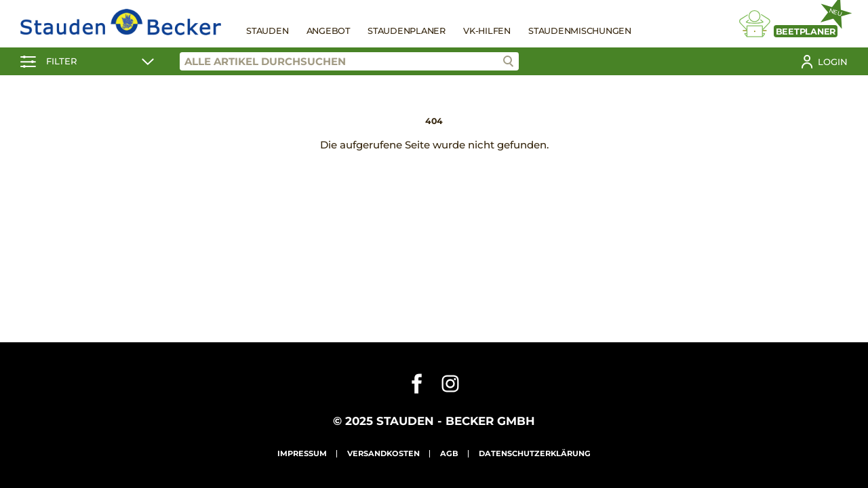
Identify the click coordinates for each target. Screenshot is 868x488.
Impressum (302, 453)
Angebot (328, 31)
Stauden (267, 31)
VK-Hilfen (487, 31)
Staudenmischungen (580, 31)
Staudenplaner (407, 31)
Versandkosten (383, 453)
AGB (449, 453)
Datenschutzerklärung (535, 453)
